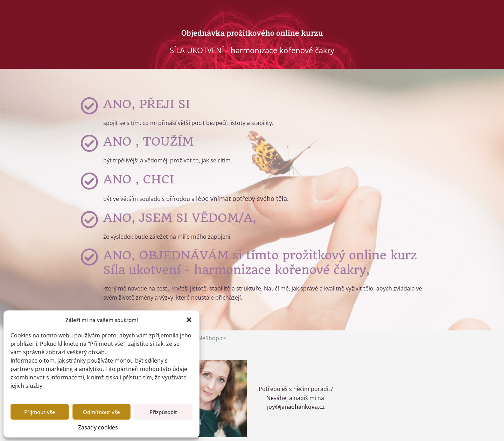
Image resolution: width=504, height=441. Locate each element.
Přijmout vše (40, 412)
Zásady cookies (98, 427)
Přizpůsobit (163, 412)
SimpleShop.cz (207, 338)
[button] (189, 320)
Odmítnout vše (101, 412)
